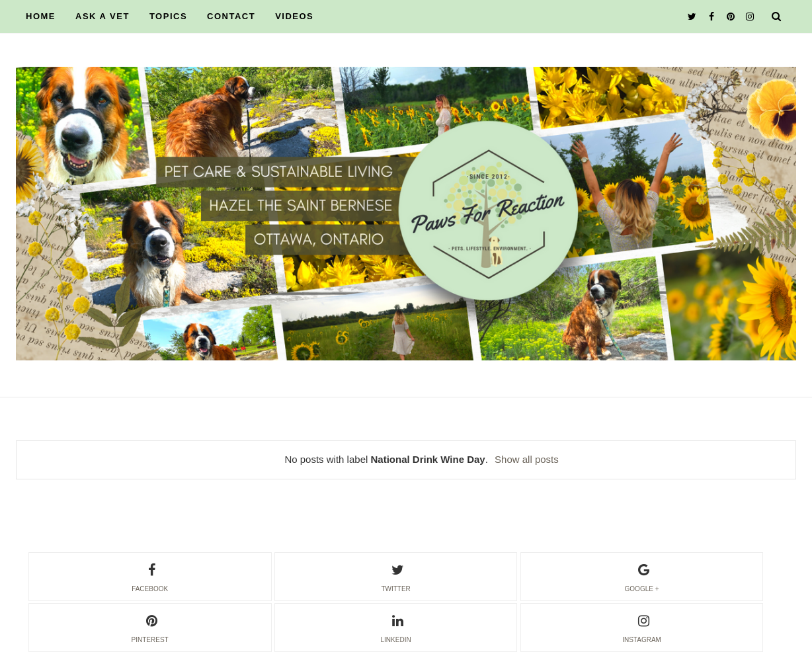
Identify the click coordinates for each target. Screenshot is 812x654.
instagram (642, 627)
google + (642, 576)
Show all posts (527, 459)
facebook (150, 576)
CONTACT (231, 16)
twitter (395, 576)
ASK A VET (102, 16)
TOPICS (168, 16)
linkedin (396, 627)
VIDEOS (294, 16)
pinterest (150, 627)
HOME (41, 16)
